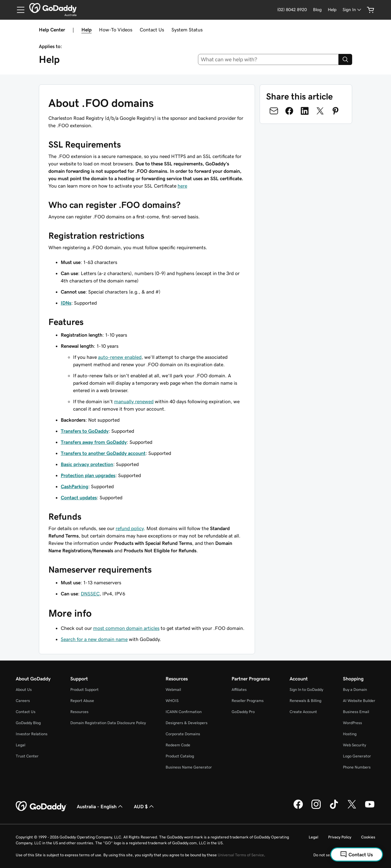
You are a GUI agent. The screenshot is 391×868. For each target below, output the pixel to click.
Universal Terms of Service (241, 855)
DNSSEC (90, 594)
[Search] (345, 59)
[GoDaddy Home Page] (41, 806)
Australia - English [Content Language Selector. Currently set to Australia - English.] (100, 806)
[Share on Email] (274, 111)
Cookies (368, 837)
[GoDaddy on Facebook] (298, 808)
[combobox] (268, 59)
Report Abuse (82, 701)
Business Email (356, 712)
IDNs (66, 303)
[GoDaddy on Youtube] (370, 808)
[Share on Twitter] (320, 111)
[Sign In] (352, 10)
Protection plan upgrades (88, 475)
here (182, 186)
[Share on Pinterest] (335, 111)
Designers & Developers (187, 723)
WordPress (352, 723)
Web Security (354, 745)
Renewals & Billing (305, 701)
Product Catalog (180, 756)
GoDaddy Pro (243, 712)
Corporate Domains (183, 734)
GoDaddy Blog (28, 723)
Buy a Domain (355, 690)
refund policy (130, 528)
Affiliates (239, 690)
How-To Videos (116, 30)
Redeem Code (178, 745)
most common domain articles (126, 628)
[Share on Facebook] (289, 111)
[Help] (332, 10)
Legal (21, 745)
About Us (24, 690)
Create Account (303, 712)
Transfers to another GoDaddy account (103, 453)
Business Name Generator (189, 767)
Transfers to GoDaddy (85, 431)
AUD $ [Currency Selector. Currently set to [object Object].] (144, 806)
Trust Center (27, 756)
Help (86, 30)
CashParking (74, 486)
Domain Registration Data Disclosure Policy (108, 723)
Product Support (84, 690)
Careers (23, 701)
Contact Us (152, 30)
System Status (187, 30)
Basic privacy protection (87, 464)
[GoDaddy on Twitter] (352, 808)
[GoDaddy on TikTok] (334, 808)
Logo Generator (357, 756)
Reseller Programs (248, 701)
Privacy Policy (340, 837)
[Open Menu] (18, 10)
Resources (79, 712)
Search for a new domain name (94, 639)
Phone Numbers (357, 767)
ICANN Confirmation (184, 712)
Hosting (350, 734)
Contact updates (79, 497)
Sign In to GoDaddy (306, 690)
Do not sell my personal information (344, 855)
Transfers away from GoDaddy (94, 442)
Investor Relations (32, 734)
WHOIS (172, 701)
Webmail (173, 690)
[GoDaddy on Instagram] (316, 808)
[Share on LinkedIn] (305, 111)
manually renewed (134, 401)
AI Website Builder (359, 701)
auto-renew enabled (120, 357)
